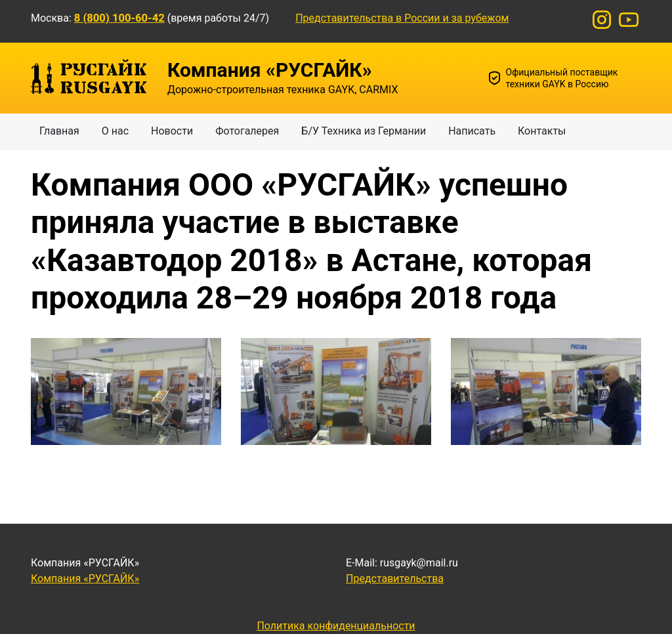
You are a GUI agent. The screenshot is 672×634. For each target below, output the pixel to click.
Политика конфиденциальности (336, 626)
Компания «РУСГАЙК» (85, 579)
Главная (59, 131)
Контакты (542, 131)
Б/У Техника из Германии (364, 131)
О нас (115, 131)
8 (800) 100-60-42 (119, 18)
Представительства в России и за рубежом (402, 18)
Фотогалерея (247, 131)
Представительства (395, 579)
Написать (472, 131)
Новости (172, 131)
